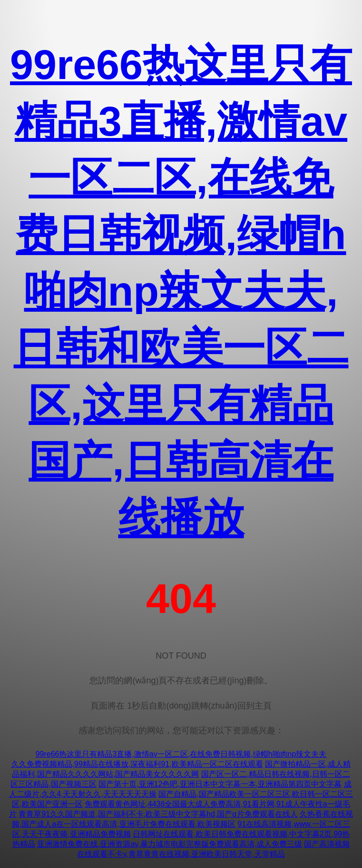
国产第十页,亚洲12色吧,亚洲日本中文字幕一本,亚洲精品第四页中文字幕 (220, 784)
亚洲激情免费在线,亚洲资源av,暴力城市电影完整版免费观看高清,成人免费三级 (170, 844)
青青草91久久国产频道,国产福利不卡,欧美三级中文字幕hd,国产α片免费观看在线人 (158, 814)
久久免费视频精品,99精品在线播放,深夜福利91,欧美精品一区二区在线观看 (137, 764)
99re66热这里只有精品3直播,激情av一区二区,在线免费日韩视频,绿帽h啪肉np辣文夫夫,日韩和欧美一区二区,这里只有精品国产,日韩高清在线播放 (181, 291)
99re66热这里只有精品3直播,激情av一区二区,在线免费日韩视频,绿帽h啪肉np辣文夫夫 (181, 754)
